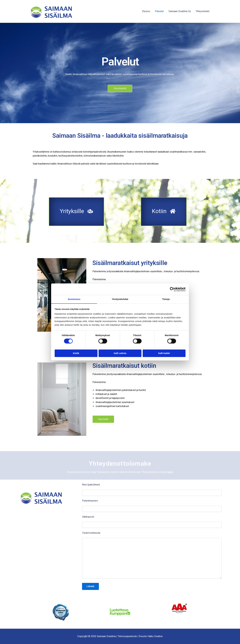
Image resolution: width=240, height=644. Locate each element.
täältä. (170, 472)
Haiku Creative (155, 636)
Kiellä (76, 353)
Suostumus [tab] (74, 299)
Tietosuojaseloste (127, 636)
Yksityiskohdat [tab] (120, 299)
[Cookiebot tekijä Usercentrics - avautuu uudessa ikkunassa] (172, 289)
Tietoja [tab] (166, 299)
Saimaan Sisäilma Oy (180, 11)
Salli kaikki (164, 353)
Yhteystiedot (203, 11)
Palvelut (159, 11)
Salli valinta (120, 353)
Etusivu (146, 11)
